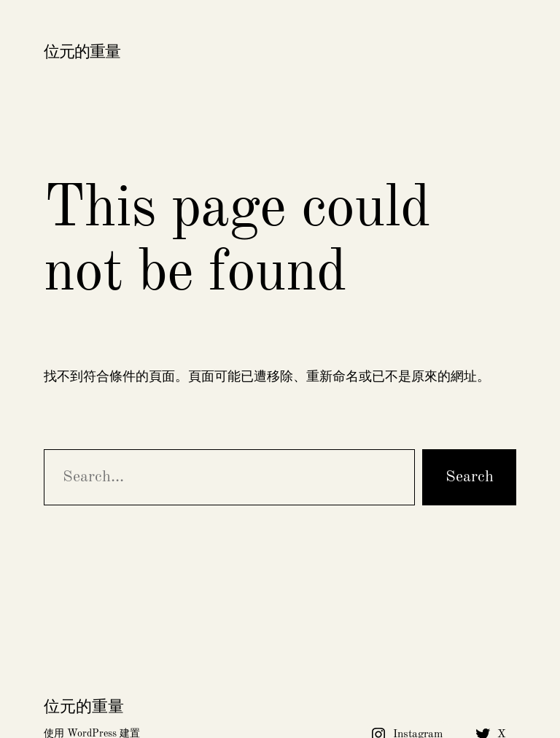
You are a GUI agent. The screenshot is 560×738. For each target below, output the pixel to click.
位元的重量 (82, 53)
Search (470, 477)
